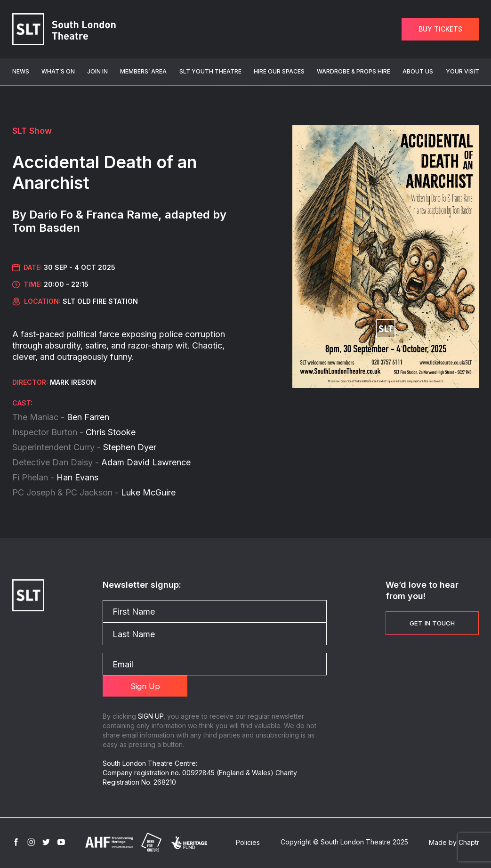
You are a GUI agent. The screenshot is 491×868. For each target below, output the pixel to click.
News (21, 71)
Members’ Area (143, 71)
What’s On (58, 71)
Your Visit (463, 71)
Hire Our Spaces (279, 71)
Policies (248, 844)
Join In (97, 71)
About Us (418, 71)
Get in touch (432, 623)
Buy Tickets (440, 29)
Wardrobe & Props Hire (354, 71)
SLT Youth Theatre (210, 71)
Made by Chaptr (454, 844)
